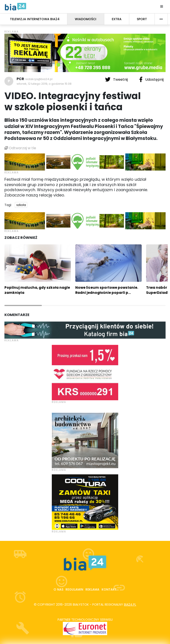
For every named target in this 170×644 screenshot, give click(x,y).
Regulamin (74, 589)
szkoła (21, 205)
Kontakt (109, 589)
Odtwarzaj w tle (20, 148)
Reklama (92, 589)
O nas (58, 589)
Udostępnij (151, 79)
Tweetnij (117, 79)
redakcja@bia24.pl (39, 79)
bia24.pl (130, 605)
